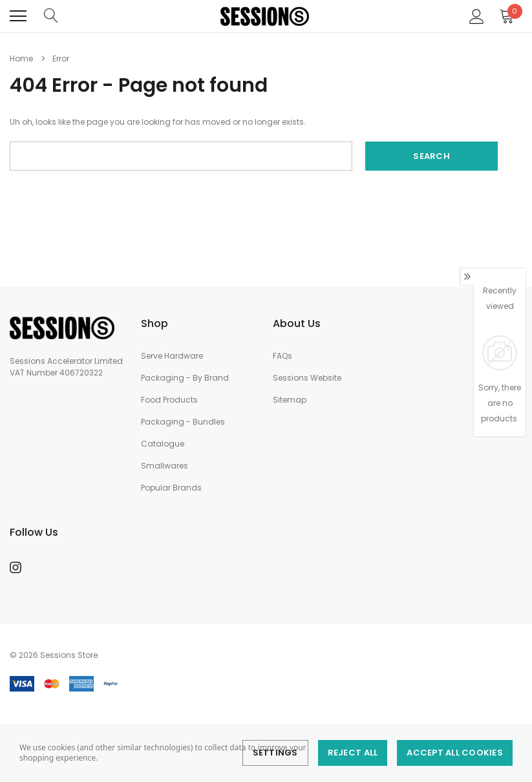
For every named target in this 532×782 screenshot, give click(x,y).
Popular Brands (171, 488)
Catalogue (163, 444)
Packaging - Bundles (183, 422)
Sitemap (290, 400)
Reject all (353, 753)
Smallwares (165, 466)
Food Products (169, 400)
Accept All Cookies (455, 753)
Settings (275, 753)
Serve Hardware (172, 356)
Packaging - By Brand (185, 378)
